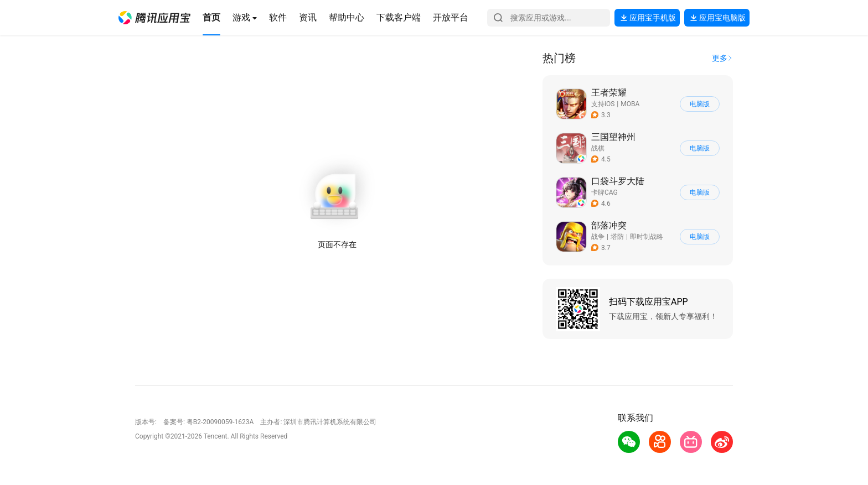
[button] (154, 18)
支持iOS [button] (603, 104)
